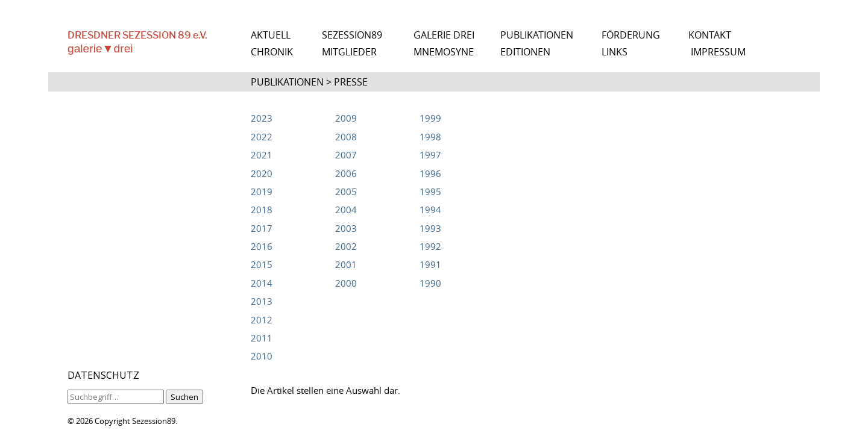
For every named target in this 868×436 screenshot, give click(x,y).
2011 (262, 338)
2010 (262, 356)
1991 (430, 264)
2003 (346, 228)
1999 (430, 118)
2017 (262, 228)
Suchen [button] (184, 397)
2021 (262, 155)
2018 (262, 210)
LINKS (615, 52)
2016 (262, 246)
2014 (262, 283)
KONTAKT (710, 35)
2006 (346, 173)
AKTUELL (271, 35)
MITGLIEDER (349, 52)
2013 (262, 301)
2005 (346, 192)
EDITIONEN (525, 52)
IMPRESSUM (718, 52)
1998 (430, 137)
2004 (346, 210)
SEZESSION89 (352, 35)
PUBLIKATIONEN (537, 35)
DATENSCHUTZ (103, 375)
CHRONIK (272, 52)
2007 (346, 155)
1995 (430, 192)
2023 (262, 118)
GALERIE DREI (444, 35)
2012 (262, 320)
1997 (430, 155)
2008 (346, 137)
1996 (430, 173)
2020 (262, 173)
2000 (346, 283)
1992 (430, 246)
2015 (262, 264)
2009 (346, 118)
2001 (346, 264)
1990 (430, 283)
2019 (262, 192)
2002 (346, 246)
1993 (430, 228)
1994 (430, 210)
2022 (262, 137)
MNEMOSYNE (444, 52)
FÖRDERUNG (631, 35)
